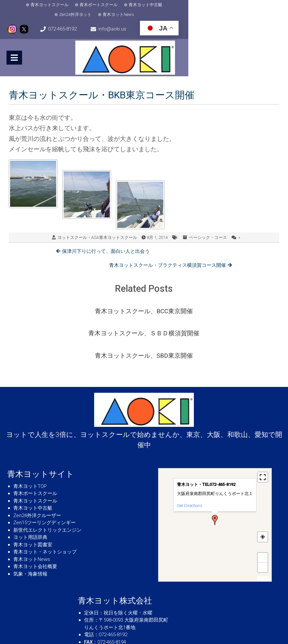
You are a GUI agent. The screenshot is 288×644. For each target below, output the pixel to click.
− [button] (263, 522)
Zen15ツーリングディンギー (44, 477)
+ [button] (263, 512)
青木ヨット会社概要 (35, 521)
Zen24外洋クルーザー (37, 470)
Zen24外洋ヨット (174, 6)
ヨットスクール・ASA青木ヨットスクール (97, 229)
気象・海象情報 (30, 529)
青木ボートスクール (83, 6)
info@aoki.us (147, 21)
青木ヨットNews (217, 6)
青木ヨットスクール (34, 6)
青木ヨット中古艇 (130, 6)
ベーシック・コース (208, 229)
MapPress (264, 534)
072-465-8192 (32, 21)
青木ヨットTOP (30, 441)
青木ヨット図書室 (33, 500)
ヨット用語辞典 (30, 492)
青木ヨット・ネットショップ (45, 507)
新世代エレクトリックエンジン (47, 485)
